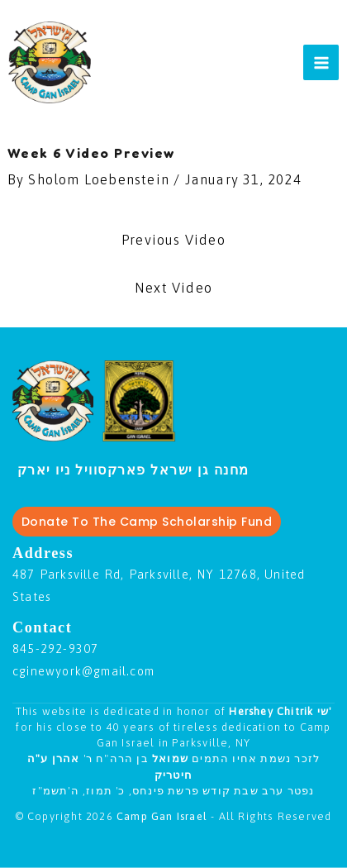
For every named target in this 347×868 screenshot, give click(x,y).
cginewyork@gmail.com (83, 671)
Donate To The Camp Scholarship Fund (147, 522)
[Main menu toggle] (321, 62)
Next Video (173, 288)
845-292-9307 (55, 649)
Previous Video (173, 240)
